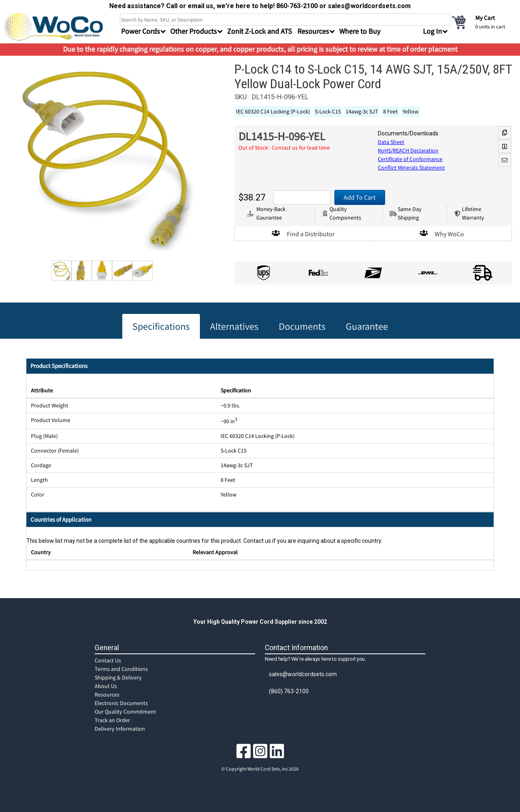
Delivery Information (120, 729)
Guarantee (367, 326)
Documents (302, 326)
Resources (107, 694)
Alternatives (234, 326)
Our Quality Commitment (125, 712)
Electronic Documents (121, 703)
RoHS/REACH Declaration (408, 150)
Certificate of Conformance (410, 159)
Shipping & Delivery (118, 677)
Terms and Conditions (121, 669)
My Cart (485, 18)
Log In (432, 31)
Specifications (161, 326)
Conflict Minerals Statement (411, 168)
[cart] (483, 22)
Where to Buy (360, 31)
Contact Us (108, 660)
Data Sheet (391, 142)
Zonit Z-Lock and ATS (260, 31)
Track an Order (112, 720)
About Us (106, 686)
